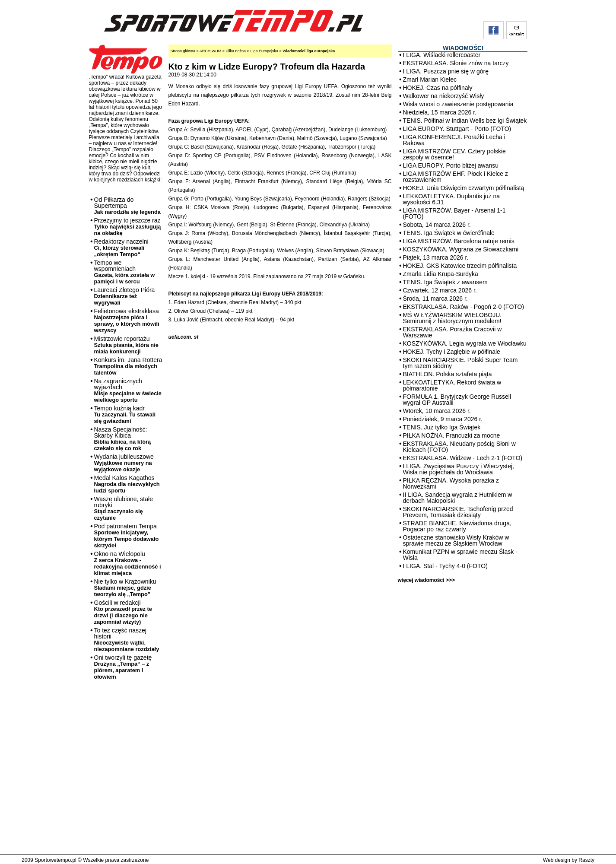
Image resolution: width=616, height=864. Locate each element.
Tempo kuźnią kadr (125, 415)
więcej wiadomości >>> (426, 580)
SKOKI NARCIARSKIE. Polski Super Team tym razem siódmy (460, 363)
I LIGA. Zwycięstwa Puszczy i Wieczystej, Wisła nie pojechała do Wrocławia (459, 469)
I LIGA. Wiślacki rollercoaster (442, 55)
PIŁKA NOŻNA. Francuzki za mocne (452, 435)
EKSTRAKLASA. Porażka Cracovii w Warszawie (452, 332)
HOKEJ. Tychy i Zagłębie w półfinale (452, 352)
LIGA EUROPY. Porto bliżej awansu (451, 165)
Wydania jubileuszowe (124, 463)
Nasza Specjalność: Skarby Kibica (123, 439)
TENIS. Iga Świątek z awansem (445, 282)
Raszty (586, 860)
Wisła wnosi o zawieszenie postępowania (458, 104)
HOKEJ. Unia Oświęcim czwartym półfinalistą (464, 188)
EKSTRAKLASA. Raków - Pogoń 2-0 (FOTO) (464, 307)
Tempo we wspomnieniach (125, 272)
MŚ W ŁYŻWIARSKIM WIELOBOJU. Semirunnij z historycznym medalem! (452, 318)
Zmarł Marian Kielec (430, 79)
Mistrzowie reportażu (126, 345)
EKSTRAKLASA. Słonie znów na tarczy (456, 63)
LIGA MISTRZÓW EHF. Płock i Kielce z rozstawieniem (456, 177)
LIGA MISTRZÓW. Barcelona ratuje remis (459, 241)
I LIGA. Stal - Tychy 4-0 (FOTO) (445, 566)
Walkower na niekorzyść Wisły (444, 96)
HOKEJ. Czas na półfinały (438, 88)
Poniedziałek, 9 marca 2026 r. (443, 419)
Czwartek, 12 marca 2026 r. (440, 290)
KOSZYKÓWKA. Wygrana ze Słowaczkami (461, 249)
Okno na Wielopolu (128, 563)
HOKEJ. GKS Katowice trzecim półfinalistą (460, 266)
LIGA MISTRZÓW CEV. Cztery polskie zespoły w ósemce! (454, 154)
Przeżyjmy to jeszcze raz (128, 227)
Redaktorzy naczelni (121, 248)
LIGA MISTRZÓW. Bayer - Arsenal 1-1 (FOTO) (454, 213)
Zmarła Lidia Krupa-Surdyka (441, 274)
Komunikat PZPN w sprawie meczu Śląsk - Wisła (460, 555)
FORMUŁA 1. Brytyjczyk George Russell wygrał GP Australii (457, 400)
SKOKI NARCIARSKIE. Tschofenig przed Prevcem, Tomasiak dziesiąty (458, 512)
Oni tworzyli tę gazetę (123, 667)
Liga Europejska (264, 51)
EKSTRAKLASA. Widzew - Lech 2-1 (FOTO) (463, 458)
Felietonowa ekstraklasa (127, 321)
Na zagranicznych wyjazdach (128, 390)
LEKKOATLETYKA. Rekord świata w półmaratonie (452, 385)
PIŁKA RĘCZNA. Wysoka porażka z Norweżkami (451, 483)
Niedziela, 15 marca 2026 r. (440, 112)
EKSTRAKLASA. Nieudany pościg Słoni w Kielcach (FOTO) (459, 447)
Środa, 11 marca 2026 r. (435, 299)
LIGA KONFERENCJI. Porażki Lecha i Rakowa (454, 140)
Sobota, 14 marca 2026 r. (437, 225)
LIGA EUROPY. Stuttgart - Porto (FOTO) (457, 129)
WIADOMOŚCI (463, 48)
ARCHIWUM (211, 51)
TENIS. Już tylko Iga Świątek (442, 427)
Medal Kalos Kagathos (127, 484)
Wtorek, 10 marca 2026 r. (437, 411)
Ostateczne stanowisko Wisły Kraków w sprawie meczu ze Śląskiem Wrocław (456, 540)
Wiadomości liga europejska (309, 51)
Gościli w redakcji (123, 612)
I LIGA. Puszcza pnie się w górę (446, 71)
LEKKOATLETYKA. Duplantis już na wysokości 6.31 (452, 199)
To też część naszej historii (127, 640)
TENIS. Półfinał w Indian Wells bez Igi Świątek (465, 121)
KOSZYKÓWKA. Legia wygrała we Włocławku (465, 343)
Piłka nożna (236, 51)
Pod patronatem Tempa (127, 536)
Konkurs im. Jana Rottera (128, 366)
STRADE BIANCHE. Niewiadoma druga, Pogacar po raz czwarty (457, 526)
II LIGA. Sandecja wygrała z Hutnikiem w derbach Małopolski (458, 498)
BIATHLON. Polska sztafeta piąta (448, 374)
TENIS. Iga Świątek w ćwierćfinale (449, 233)
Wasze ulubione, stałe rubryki (124, 508)
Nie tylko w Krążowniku (125, 588)
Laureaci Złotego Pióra (125, 296)
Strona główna (183, 51)
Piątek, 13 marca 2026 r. (436, 257)
